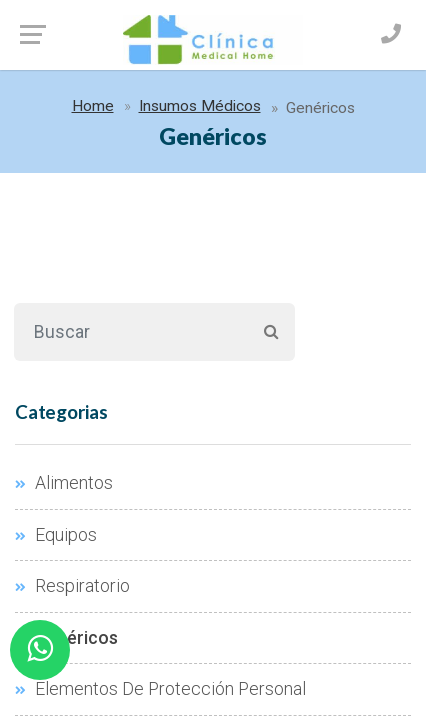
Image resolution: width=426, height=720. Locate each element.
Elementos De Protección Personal (160, 689)
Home (93, 106)
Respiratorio (72, 586)
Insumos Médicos (200, 106)
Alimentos (64, 483)
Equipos (56, 535)
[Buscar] (130, 332)
